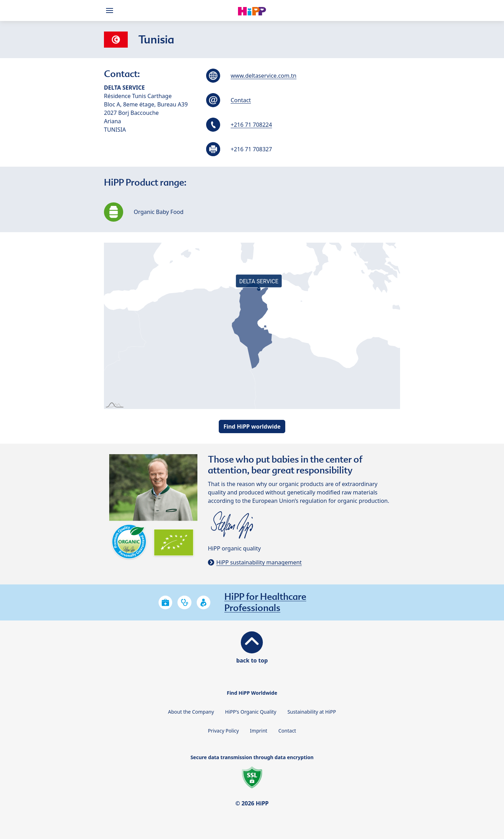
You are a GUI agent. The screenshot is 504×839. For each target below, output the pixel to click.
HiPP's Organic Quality (251, 712)
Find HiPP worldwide (252, 427)
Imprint (259, 731)
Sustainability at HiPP (312, 712)
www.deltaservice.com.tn (264, 76)
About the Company (191, 712)
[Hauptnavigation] (111, 11)
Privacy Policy (223, 731)
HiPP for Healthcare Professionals (265, 602)
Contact (241, 100)
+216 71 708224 (251, 125)
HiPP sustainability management (259, 562)
